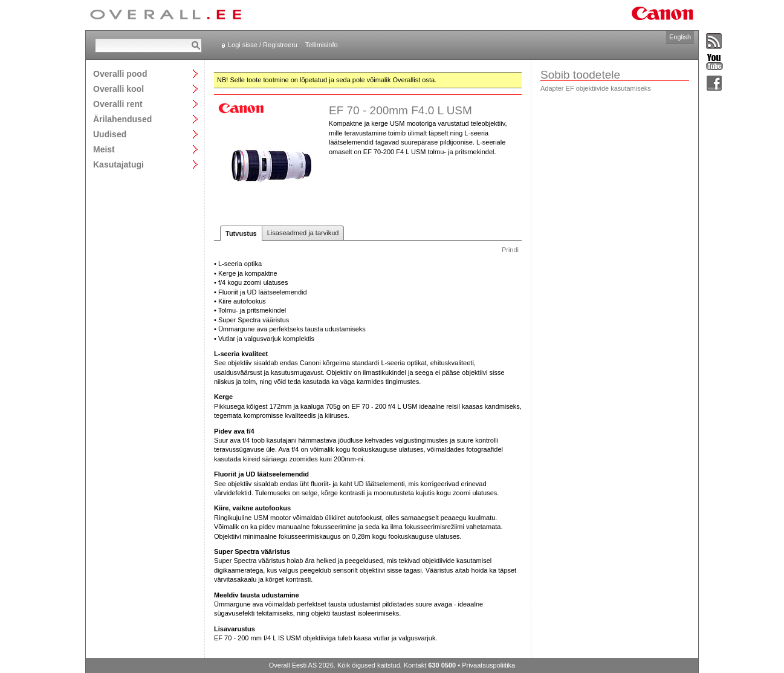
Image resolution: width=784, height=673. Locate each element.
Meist (104, 149)
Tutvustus (241, 233)
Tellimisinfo (322, 45)
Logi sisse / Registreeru (263, 45)
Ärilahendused (122, 119)
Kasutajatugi (118, 164)
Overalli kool (118, 89)
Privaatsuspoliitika (488, 665)
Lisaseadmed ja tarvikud (303, 233)
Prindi (510, 250)
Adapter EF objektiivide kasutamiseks (596, 88)
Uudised (110, 134)
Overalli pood (120, 73)
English (680, 37)
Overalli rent (118, 104)
